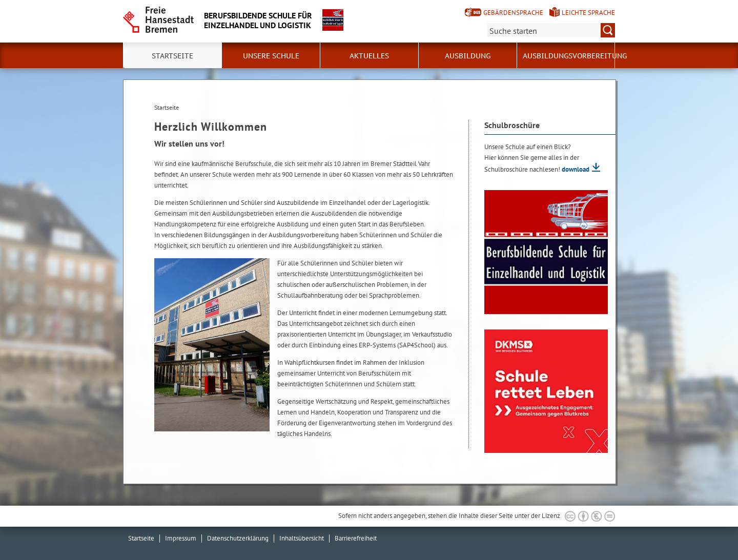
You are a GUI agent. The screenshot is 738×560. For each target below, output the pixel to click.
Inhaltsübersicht (302, 538)
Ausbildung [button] (468, 56)
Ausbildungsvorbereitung (575, 56)
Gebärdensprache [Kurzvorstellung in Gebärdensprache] (513, 13)
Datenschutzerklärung (238, 538)
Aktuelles (369, 56)
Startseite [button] (172, 56)
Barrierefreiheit (356, 538)
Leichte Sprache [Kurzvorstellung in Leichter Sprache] (588, 13)
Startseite (141, 538)
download (576, 169)
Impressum (181, 538)
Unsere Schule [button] (271, 56)
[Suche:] (551, 30)
